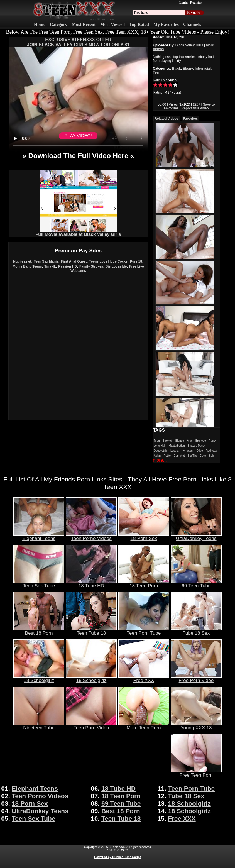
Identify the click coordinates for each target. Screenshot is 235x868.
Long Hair (160, 446)
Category (59, 24)
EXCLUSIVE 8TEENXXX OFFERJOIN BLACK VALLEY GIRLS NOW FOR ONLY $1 (78, 42)
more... (160, 460)
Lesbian (175, 451)
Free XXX (144, 678)
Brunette (201, 441)
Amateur (188, 451)
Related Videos (167, 119)
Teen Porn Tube (144, 631)
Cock (203, 456)
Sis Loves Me (116, 266)
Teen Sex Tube (39, 583)
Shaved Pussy (197, 446)
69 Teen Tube (196, 583)
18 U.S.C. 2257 (117, 850)
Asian (157, 456)
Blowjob (167, 441)
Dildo (200, 451)
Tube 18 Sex (196, 631)
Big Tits (192, 456)
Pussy (213, 441)
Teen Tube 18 (91, 631)
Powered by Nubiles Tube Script (117, 857)
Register (196, 3)
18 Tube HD (91, 583)
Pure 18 (136, 261)
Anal (190, 441)
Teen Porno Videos (91, 536)
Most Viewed (112, 24)
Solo (212, 456)
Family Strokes (91, 266)
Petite (167, 456)
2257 (196, 104)
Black (177, 69)
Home (40, 24)
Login (183, 3)
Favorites (190, 119)
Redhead (211, 451)
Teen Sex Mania (46, 261)
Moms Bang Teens (27, 266)
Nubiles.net (22, 261)
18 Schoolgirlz (39, 678)
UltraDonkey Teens (196, 536)
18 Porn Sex (144, 536)
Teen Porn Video (91, 725)
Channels (192, 24)
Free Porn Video (196, 678)
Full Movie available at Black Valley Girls (78, 232)
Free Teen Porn (196, 773)
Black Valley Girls (189, 45)
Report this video (195, 108)
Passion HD (68, 266)
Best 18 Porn (39, 631)
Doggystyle (161, 451)
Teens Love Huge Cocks (108, 261)
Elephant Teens (39, 536)
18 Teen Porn (144, 583)
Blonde (180, 441)
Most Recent (84, 24)
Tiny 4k (50, 266)
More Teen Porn (144, 725)
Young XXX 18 (196, 725)
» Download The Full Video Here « (78, 156)
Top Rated (139, 24)
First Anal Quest (74, 261)
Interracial (203, 69)
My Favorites (166, 24)
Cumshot (179, 456)
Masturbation (177, 446)
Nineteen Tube (39, 725)
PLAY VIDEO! (78, 136)
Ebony (188, 69)
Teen (157, 72)
